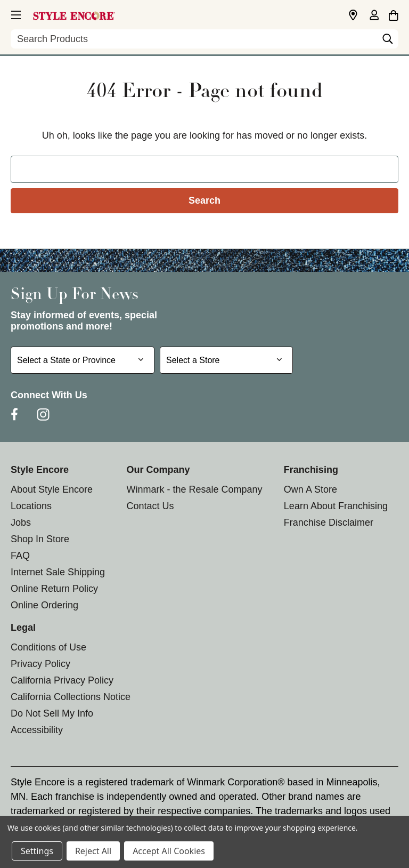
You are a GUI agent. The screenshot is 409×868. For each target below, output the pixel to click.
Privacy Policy (40, 664)
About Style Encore (52, 489)
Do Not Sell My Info (52, 713)
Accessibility (37, 730)
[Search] (388, 42)
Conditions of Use (48, 647)
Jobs (21, 523)
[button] (15, 13)
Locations (31, 506)
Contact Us (150, 506)
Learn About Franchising (336, 506)
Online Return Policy (54, 589)
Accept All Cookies (169, 851)
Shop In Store (40, 539)
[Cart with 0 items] (393, 14)
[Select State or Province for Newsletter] (83, 360)
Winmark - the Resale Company (194, 489)
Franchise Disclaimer (329, 523)
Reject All (93, 851)
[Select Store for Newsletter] (226, 360)
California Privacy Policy (62, 680)
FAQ (20, 556)
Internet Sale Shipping (58, 572)
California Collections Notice (71, 697)
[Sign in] (374, 16)
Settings (37, 851)
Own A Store (310, 489)
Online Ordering (44, 605)
